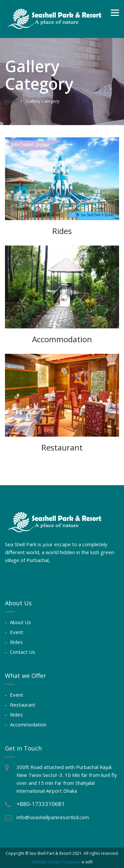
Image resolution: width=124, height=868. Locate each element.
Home (11, 101)
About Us (21, 622)
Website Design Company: (56, 862)
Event (17, 632)
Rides (16, 642)
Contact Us (22, 652)
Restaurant (23, 705)
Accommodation (28, 724)
